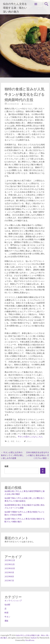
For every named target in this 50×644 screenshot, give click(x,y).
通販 (6, 621)
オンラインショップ (13, 600)
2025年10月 (10, 568)
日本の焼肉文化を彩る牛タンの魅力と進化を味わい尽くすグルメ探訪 (38, 455)
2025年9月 (9, 572)
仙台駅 (7, 605)
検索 (6, 466)
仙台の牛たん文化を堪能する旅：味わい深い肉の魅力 (15, 8)
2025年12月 (10, 560)
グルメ (29, 441)
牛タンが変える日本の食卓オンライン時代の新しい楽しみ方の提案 (12, 455)
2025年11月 (10, 564)
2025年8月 (9, 576)
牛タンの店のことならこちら (30, 437)
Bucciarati (28, 104)
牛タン (18, 441)
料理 (13, 441)
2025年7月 (9, 581)
